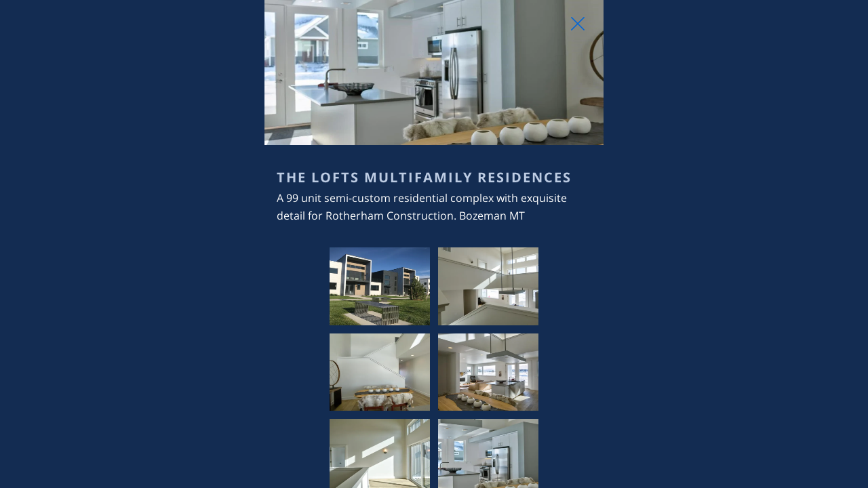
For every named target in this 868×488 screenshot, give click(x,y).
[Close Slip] (716, 38)
